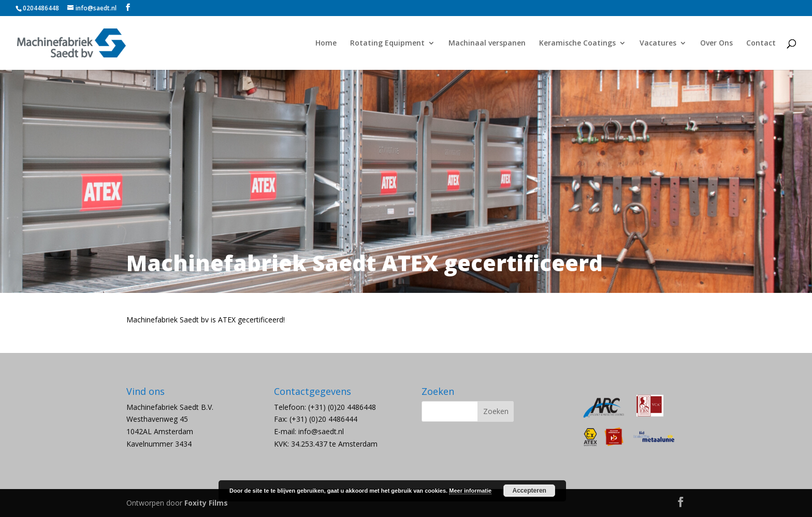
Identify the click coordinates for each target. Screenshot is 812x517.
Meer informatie (470, 491)
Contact (761, 43)
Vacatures (658, 43)
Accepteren (530, 491)
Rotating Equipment (387, 43)
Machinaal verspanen (487, 43)
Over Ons (716, 43)
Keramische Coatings (577, 43)
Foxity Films (206, 503)
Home (326, 43)
